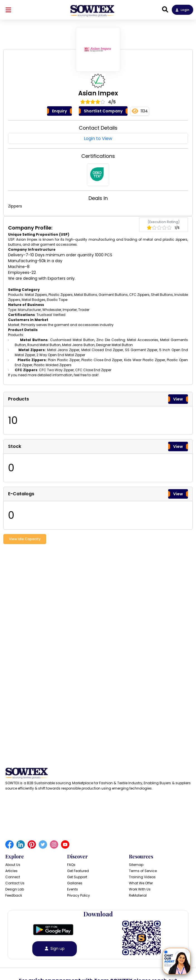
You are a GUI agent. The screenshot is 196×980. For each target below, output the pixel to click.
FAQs (71, 865)
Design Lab (15, 889)
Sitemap (136, 865)
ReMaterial (138, 895)
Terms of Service (143, 871)
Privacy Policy (79, 895)
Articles (11, 871)
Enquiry (59, 111)
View (178, 399)
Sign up (55, 949)
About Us (13, 865)
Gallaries (75, 883)
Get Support (77, 877)
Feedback (14, 895)
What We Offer (141, 883)
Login (182, 10)
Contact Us (15, 883)
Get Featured (78, 871)
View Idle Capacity (25, 539)
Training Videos (142, 877)
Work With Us (140, 889)
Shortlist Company (103, 111)
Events (73, 889)
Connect (13, 877)
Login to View (98, 138)
